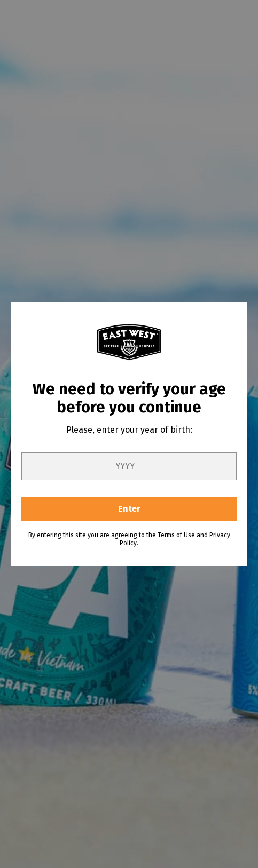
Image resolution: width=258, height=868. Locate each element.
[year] (129, 466)
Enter (129, 509)
